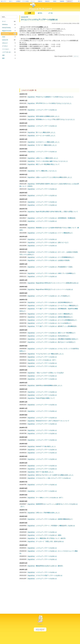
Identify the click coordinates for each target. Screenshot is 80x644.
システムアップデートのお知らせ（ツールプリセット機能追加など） (57, 305)
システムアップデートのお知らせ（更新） (49, 535)
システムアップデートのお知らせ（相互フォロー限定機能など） (56, 333)
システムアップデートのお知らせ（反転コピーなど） (53, 242)
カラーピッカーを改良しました (46, 135)
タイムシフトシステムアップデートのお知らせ (39, 20)
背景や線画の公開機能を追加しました (48, 116)
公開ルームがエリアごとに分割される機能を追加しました (54, 177)
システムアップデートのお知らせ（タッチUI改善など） (53, 296)
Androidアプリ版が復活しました (46, 446)
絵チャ (11, 1)
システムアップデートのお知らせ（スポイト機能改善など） (55, 314)
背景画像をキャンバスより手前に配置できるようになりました (55, 119)
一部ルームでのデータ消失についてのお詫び (50, 373)
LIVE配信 (18, 1)
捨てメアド (4, 1)
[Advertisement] (9, 88)
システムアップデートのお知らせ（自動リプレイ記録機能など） (56, 273)
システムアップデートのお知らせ (46, 110)
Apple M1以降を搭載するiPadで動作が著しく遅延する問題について (57, 211)
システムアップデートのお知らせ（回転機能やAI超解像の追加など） (57, 339)
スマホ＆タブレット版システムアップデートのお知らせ (53, 478)
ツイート (76, 56)
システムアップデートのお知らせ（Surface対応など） (53, 336)
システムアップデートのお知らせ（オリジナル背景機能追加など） (57, 320)
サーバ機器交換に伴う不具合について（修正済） (51, 538)
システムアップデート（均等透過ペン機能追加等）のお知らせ (55, 526)
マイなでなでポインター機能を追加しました (50, 354)
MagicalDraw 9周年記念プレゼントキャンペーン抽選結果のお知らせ (57, 283)
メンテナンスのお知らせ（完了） (46, 360)
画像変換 (62, 1)
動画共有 (47, 1)
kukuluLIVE (25, 17)
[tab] (9, 21)
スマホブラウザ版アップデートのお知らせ (49, 575)
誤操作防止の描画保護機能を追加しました (49, 385)
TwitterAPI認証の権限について (45, 398)
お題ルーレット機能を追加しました (47, 158)
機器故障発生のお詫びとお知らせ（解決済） (50, 566)
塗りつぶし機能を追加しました (46, 132)
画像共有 (40, 1)
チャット (33, 1)
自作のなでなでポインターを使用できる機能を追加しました (55, 475)
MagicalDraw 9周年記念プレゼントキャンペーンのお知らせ (54, 289)
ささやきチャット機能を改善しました (48, 142)
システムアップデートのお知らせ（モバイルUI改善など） (54, 323)
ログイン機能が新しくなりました (46, 171)
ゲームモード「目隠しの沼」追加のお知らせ (50, 541)
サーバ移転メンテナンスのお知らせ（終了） (50, 497)
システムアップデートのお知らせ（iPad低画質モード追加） (55, 267)
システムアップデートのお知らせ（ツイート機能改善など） (55, 233)
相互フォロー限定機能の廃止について (48, 164)
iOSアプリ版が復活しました (45, 472)
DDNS (55, 1)
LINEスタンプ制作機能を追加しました (48, 513)
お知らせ (69, 1)
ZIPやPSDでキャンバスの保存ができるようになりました (54, 103)
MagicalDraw (31, 97)
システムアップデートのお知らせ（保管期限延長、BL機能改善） (56, 218)
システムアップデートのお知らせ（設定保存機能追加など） (55, 302)
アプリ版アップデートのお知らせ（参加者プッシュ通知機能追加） (57, 326)
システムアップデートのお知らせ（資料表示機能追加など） (55, 317)
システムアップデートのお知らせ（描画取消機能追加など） (55, 519)
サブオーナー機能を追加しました (46, 145)
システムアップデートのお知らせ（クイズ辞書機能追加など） (55, 257)
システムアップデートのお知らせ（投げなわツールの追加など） (56, 342)
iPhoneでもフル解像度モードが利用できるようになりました (55, 97)
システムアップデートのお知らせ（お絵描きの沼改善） (53, 260)
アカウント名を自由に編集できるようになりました (52, 161)
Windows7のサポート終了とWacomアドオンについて (52, 421)
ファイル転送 (25, 1)
